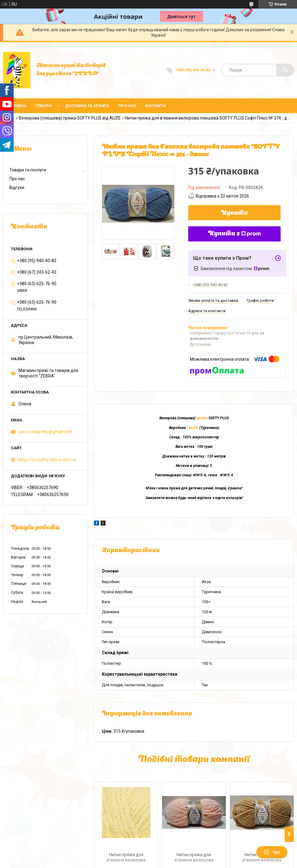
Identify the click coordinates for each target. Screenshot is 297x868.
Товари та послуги (28, 170)
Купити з (235, 234)
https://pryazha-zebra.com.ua (47, 460)
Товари (44, 106)
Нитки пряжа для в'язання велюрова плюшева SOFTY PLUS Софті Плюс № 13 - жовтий (126, 858)
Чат (272, 852)
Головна (17, 106)
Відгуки (17, 187)
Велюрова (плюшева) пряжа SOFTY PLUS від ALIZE (70, 118)
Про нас (127, 106)
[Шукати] (285, 70)
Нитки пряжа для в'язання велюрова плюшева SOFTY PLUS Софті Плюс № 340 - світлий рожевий (194, 858)
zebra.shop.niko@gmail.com (46, 432)
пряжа (202, 418)
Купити (234, 213)
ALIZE (194, 428)
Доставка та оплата (87, 106)
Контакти (156, 106)
